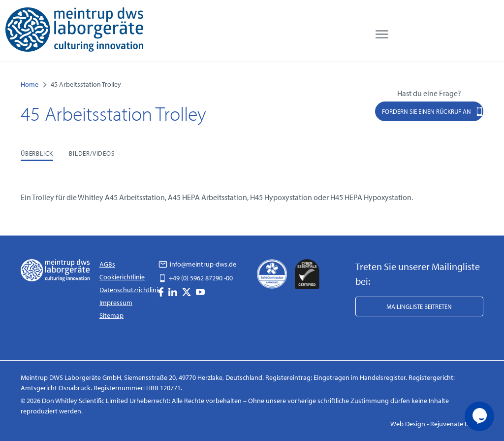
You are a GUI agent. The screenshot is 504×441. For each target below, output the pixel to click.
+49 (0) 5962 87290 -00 (196, 278)
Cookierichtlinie (122, 277)
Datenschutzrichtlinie (130, 290)
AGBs (107, 264)
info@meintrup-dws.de (197, 264)
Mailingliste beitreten (419, 306)
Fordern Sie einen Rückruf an (433, 111)
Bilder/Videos (92, 153)
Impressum (116, 303)
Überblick (37, 153)
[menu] (382, 34)
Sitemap (111, 315)
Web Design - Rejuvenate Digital (437, 424)
